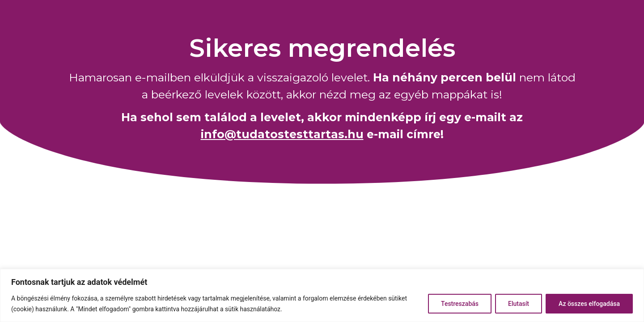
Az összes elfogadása (589, 304)
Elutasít (519, 304)
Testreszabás (460, 304)
